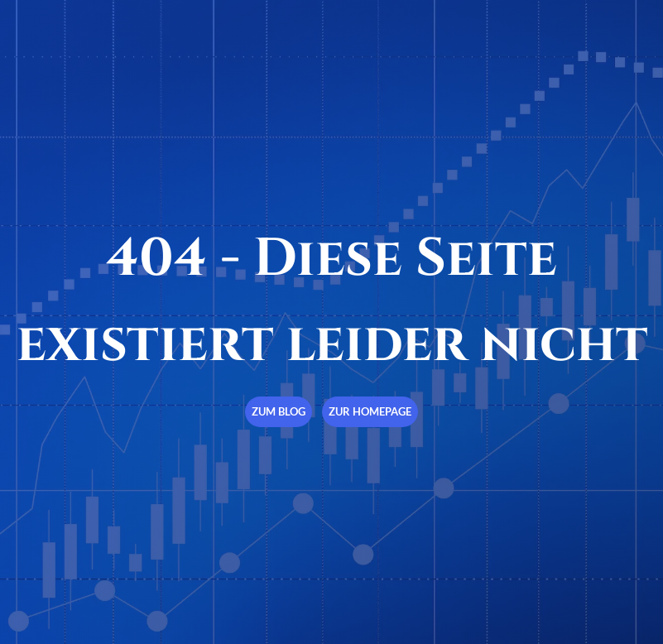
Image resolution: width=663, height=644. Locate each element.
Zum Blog (279, 411)
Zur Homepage (370, 411)
